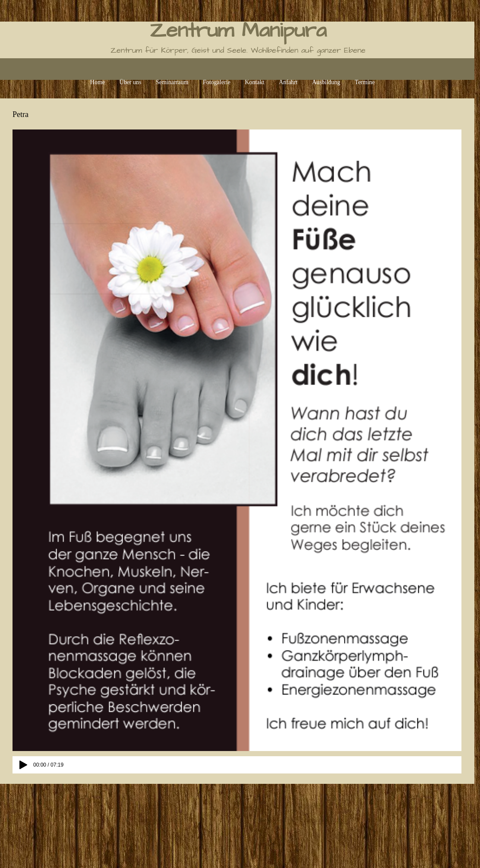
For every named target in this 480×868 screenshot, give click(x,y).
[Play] (23, 765)
